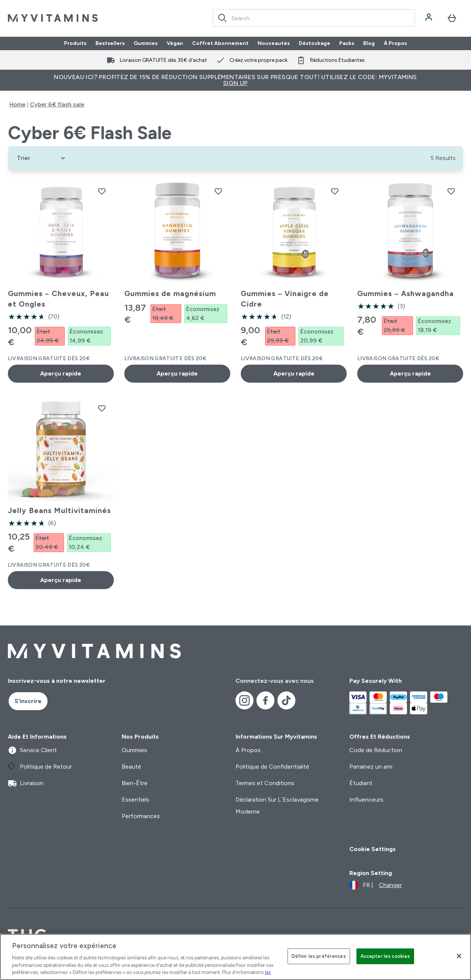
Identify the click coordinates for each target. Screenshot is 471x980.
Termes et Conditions (265, 783)
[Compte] (429, 18)
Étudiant (361, 783)
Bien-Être (135, 783)
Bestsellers (110, 43)
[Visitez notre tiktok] (286, 700)
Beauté (131, 767)
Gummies (146, 43)
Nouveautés (274, 43)
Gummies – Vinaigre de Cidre (285, 299)
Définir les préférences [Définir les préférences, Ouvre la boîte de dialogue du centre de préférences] (319, 956)
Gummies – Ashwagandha (405, 293)
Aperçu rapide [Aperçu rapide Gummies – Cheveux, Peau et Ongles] (61, 373)
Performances (141, 816)
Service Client (32, 750)
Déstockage (314, 43)
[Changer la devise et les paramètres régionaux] (376, 885)
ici (268, 972)
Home (17, 104)
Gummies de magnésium (170, 293)
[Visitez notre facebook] (265, 700)
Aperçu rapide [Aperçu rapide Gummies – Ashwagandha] (410, 373)
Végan (175, 43)
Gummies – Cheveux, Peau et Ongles (58, 299)
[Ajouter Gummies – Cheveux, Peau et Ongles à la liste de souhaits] (102, 191)
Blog (369, 43)
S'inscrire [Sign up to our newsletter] (28, 701)
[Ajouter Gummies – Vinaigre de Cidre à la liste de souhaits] (335, 191)
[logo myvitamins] (53, 18)
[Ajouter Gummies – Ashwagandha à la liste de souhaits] (451, 191)
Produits (75, 43)
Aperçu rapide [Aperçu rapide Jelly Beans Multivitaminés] (61, 580)
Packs (347, 43)
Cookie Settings (373, 849)
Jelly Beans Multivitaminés (59, 510)
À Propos (395, 43)
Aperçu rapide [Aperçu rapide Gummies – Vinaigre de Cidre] (294, 373)
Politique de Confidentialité (272, 767)
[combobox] (314, 18)
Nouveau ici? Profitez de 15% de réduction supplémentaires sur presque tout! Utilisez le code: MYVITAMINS (235, 80)
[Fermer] (459, 956)
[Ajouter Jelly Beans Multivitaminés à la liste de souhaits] (102, 408)
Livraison (26, 783)
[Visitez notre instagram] (244, 700)
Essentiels (136, 800)
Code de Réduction (376, 750)
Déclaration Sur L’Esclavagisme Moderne (277, 806)
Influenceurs (366, 800)
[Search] (222, 18)
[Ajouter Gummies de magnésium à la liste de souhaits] (218, 191)
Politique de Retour (40, 767)
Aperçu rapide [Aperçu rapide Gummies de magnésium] (177, 373)
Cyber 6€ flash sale (57, 104)
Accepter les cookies (385, 956)
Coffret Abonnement (220, 43)
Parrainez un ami (371, 767)
